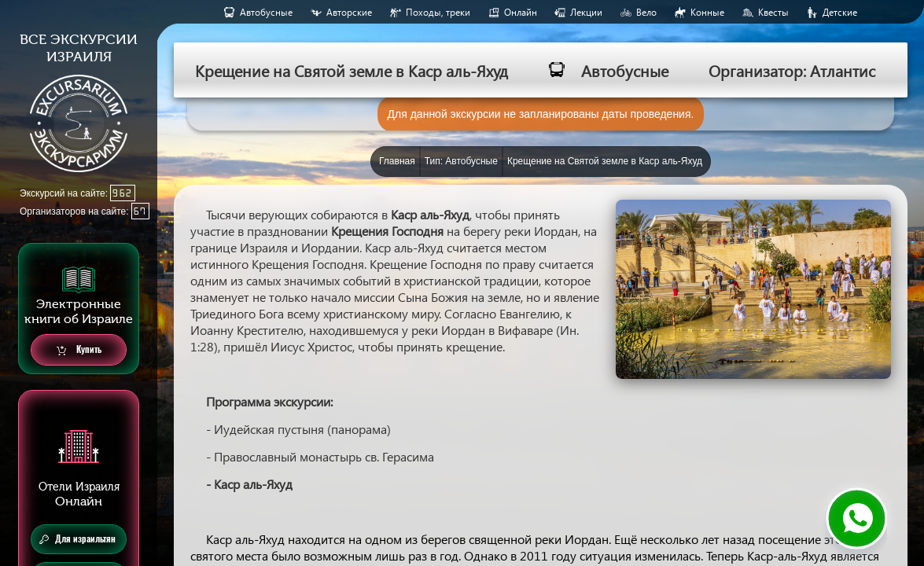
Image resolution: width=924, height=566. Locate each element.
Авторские (349, 12)
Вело (646, 12)
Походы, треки (438, 12)
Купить (79, 350)
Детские (840, 12)
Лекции (586, 12)
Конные (707, 12)
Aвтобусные (266, 12)
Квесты (773, 12)
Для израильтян (77, 539)
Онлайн (521, 12)
